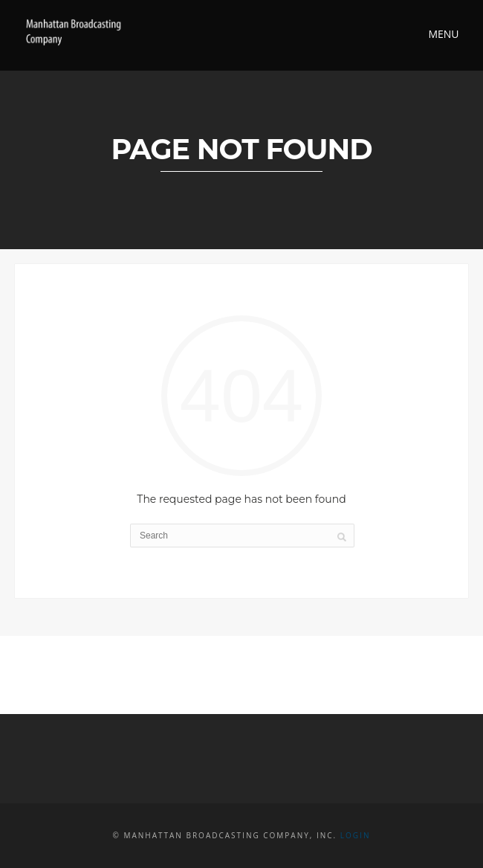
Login (356, 835)
